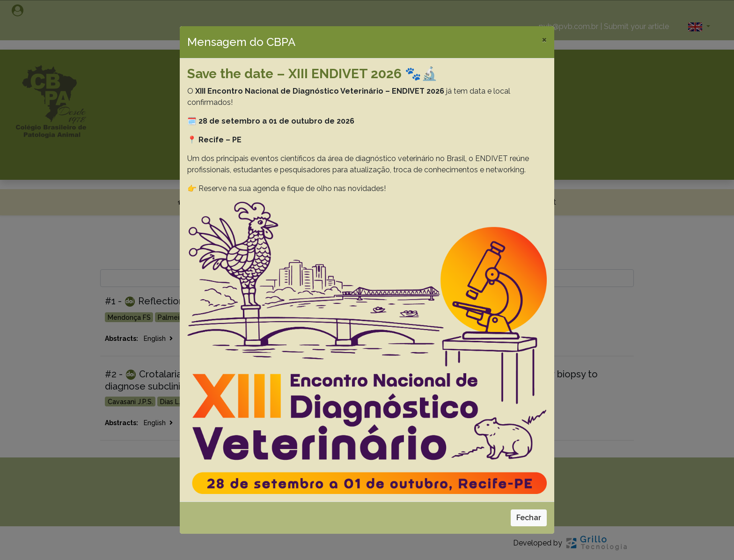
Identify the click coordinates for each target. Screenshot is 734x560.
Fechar (529, 518)
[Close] (544, 39)
